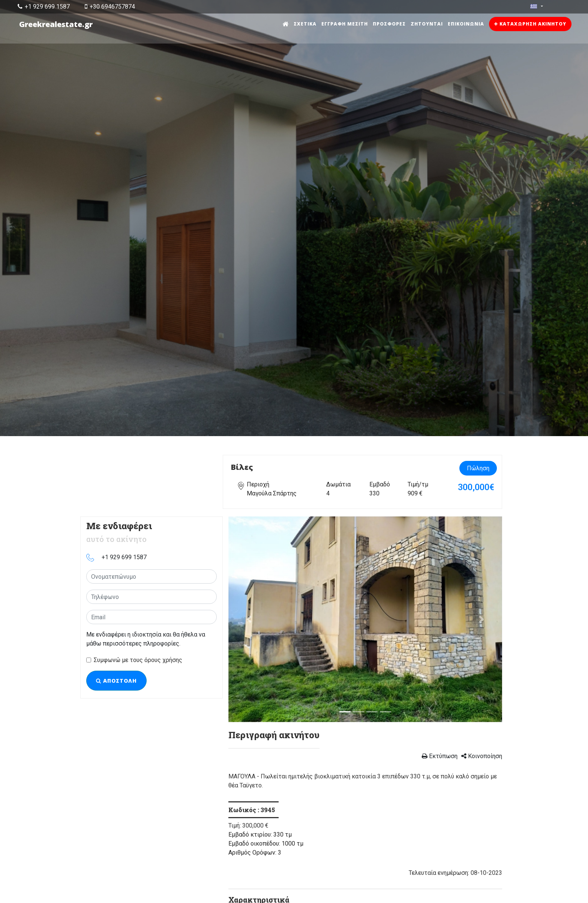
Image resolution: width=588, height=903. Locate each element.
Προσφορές (389, 24)
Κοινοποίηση (482, 756)
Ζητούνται (427, 24)
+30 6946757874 (110, 7)
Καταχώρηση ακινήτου (530, 24)
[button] (249, 619)
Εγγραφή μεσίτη (345, 24)
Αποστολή (116, 681)
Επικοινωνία (466, 24)
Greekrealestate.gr (56, 24)
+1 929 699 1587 (44, 7)
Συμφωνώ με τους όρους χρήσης (138, 660)
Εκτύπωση (440, 756)
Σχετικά (305, 24)
